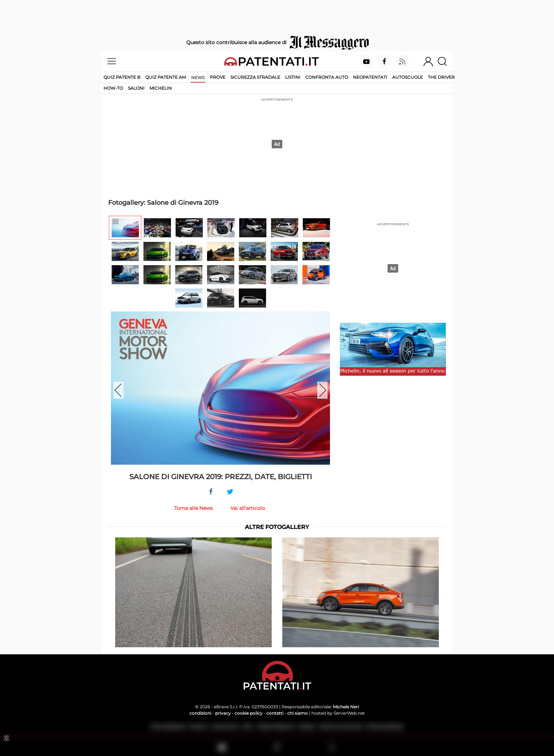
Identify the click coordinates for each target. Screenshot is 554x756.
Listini (293, 77)
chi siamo (297, 713)
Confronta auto (327, 77)
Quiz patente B (122, 77)
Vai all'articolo (248, 508)
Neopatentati (370, 77)
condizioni (200, 713)
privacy (223, 713)
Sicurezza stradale (255, 77)
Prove (218, 77)
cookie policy (249, 713)
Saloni (136, 88)
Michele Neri (346, 707)
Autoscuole (408, 77)
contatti (275, 713)
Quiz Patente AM (166, 77)
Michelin (161, 88)
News (198, 78)
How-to (113, 88)
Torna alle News (193, 508)
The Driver (441, 77)
